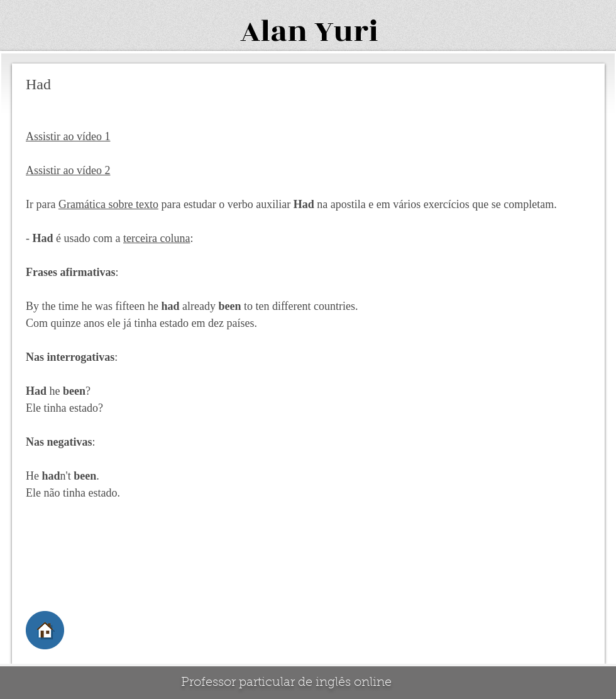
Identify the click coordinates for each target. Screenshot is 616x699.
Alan (274, 32)
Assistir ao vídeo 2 (68, 170)
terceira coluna (157, 238)
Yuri (346, 32)
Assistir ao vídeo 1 (68, 136)
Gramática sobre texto (108, 204)
